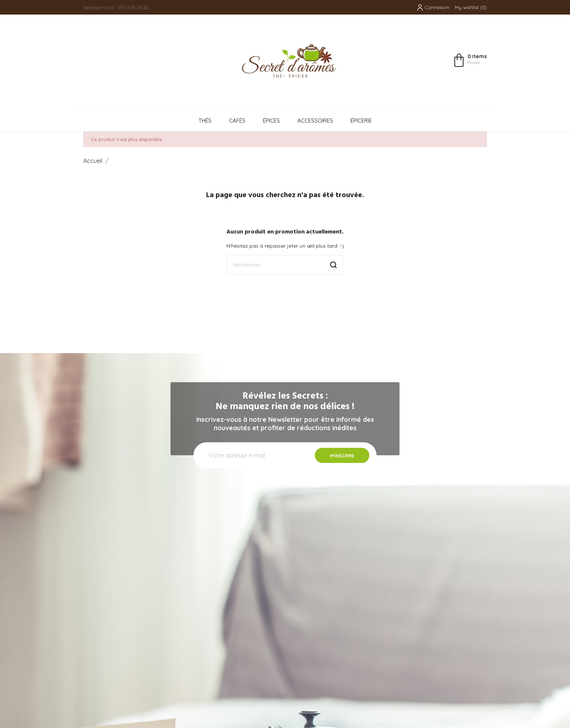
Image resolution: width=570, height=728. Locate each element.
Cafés (237, 121)
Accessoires (315, 121)
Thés (205, 121)
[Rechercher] (285, 265)
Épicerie (361, 121)
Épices (271, 121)
